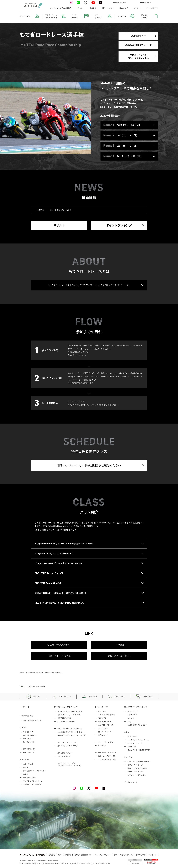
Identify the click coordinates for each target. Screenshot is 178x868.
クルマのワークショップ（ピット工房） (72, 735)
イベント (80, 8)
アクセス (137, 8)
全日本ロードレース (106, 725)
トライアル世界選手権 (106, 715)
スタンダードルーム (135, 743)
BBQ (129, 721)
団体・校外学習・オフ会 (32, 720)
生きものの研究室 (64, 756)
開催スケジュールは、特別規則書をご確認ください (89, 465)
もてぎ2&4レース (105, 721)
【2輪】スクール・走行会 (59, 656)
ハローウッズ (28, 764)
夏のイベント (28, 739)
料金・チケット (108, 8)
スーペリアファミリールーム (138, 740)
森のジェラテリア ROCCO (137, 768)
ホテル (26, 774)
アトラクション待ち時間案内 (61, 8)
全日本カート (103, 735)
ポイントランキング (119, 225)
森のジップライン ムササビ (67, 746)
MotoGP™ (102, 711)
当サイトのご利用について (123, 855)
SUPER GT (102, 718)
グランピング (133, 711)
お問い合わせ (141, 855)
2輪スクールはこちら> (77, 355)
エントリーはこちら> (77, 401)
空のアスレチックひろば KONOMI (70, 711)
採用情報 (68, 855)
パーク (26, 767)
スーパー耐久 (103, 728)
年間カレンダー (29, 732)
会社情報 (52, 855)
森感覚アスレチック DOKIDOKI (69, 715)
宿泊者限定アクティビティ (137, 725)
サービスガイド (152, 8)
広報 (60, 855)
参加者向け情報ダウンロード (138, 45)
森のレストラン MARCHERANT (139, 750)
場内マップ (124, 8)
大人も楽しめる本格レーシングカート (71, 732)
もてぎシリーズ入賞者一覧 (59, 645)
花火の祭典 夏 (29, 749)
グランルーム (133, 736)
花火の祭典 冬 (29, 752)
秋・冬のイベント (30, 742)
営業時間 (93, 8)
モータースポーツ (119, 2)
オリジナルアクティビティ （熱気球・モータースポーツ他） (70, 764)
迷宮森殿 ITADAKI (64, 718)
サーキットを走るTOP (106, 742)
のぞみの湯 (132, 746)
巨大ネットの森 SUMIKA (66, 721)
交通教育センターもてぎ (32, 784)
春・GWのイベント (30, 735)
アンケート (153, 855)
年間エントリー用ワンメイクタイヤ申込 (138, 56)
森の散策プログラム (65, 753)
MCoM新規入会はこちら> (78, 352)
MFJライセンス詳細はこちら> (84, 380)
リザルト (59, 225)
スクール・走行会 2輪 (107, 756)
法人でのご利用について (83, 855)
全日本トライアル (105, 732)
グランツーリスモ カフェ (137, 775)
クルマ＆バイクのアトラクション (70, 728)
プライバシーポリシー (103, 855)
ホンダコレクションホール (33, 781)
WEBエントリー (138, 36)
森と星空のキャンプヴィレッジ (35, 771)
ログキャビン (133, 715)
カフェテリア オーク (135, 765)
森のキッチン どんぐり (136, 772)
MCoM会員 (119, 645)
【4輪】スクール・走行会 (119, 656)
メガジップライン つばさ (67, 742)
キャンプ (131, 718)
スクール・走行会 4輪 (107, 759)
